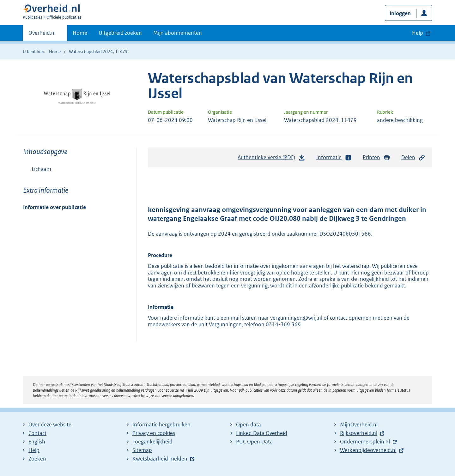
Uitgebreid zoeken (120, 33)
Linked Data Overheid (262, 433)
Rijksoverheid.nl (359, 433)
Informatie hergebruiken (161, 425)
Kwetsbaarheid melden (160, 459)
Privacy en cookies (154, 433)
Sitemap (142, 450)
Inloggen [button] (400, 13)
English (37, 442)
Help (34, 450)
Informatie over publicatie (55, 207)
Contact (37, 433)
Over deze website (50, 425)
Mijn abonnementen (178, 33)
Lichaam (41, 169)
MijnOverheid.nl (359, 425)
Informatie (334, 157)
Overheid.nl (42, 35)
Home (80, 33)
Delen (413, 157)
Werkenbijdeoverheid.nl (368, 450)
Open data (249, 425)
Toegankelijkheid (152, 442)
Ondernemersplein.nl (365, 442)
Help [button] (418, 33)
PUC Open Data (254, 442)
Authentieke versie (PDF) (271, 159)
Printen (376, 157)
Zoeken (37, 459)
